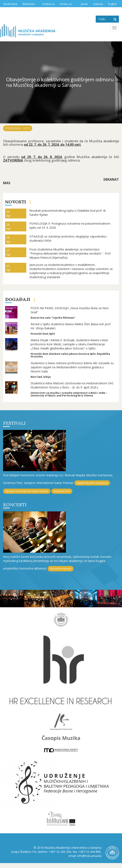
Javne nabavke (82, 6)
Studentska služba (10, 6)
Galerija (98, 4)
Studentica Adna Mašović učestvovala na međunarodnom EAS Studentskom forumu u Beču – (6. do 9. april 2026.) (72, 385)
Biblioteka (29, 4)
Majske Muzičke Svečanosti (92, 483)
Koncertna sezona (61, 569)
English (112, 4)
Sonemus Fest (62, 491)
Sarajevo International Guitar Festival (27, 491)
